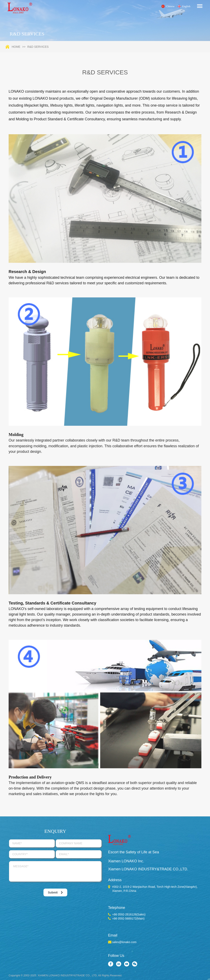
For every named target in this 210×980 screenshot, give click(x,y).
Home (16, 47)
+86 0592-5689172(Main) (128, 919)
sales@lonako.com (124, 942)
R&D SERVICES (38, 47)
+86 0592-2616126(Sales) (129, 914)
